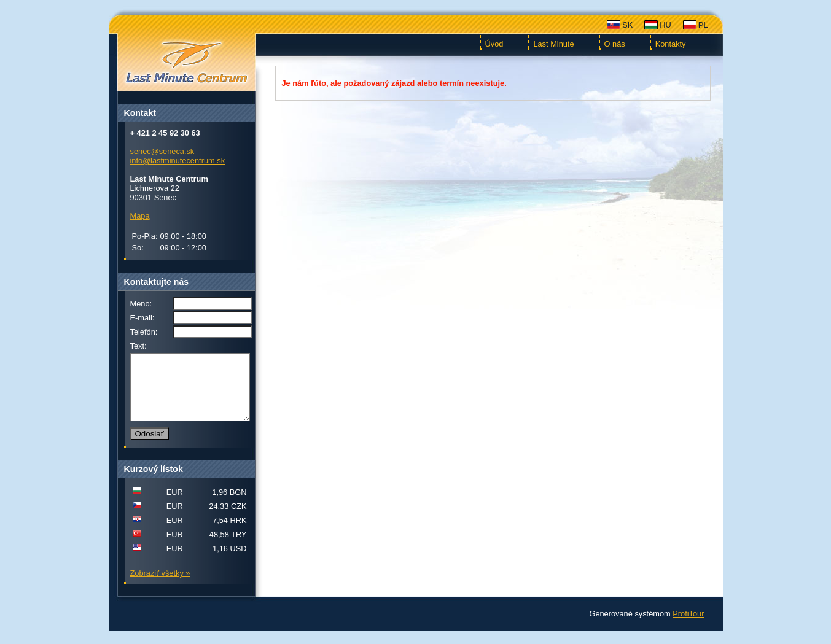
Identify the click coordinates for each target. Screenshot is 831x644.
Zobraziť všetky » (160, 586)
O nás (615, 44)
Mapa (140, 216)
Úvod (494, 44)
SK (627, 25)
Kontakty (671, 44)
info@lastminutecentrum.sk (178, 161)
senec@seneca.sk (162, 151)
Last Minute (553, 44)
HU (665, 25)
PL (703, 25)
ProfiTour (688, 627)
